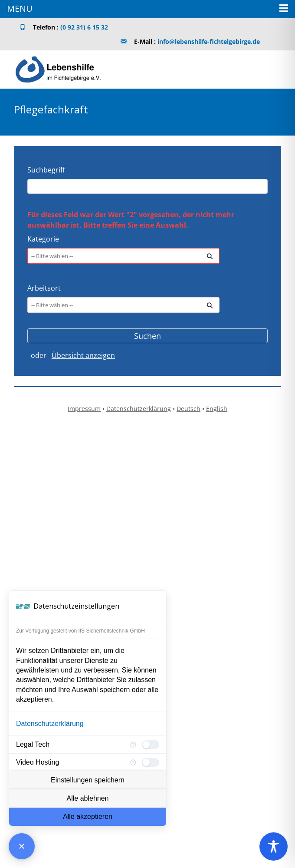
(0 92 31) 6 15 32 (84, 27)
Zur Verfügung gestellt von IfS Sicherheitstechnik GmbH (80, 631)
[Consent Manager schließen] (22, 846)
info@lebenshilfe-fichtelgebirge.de (209, 41)
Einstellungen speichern (88, 780)
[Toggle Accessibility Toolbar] (274, 846)
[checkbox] (151, 745)
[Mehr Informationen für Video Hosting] (133, 762)
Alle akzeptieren (88, 817)
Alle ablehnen (88, 798)
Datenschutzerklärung (50, 724)
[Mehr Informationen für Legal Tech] (133, 745)
